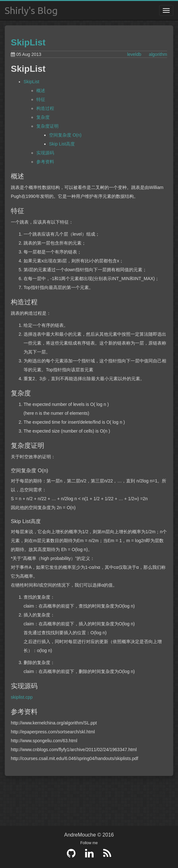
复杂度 (43, 117)
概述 (41, 91)
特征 (41, 99)
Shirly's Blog (31, 10)
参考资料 (45, 162)
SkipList (28, 42)
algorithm (158, 54)
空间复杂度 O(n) (65, 135)
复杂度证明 (47, 126)
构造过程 (45, 108)
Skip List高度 (62, 144)
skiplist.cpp (22, 697)
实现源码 (45, 153)
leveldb (134, 54)
